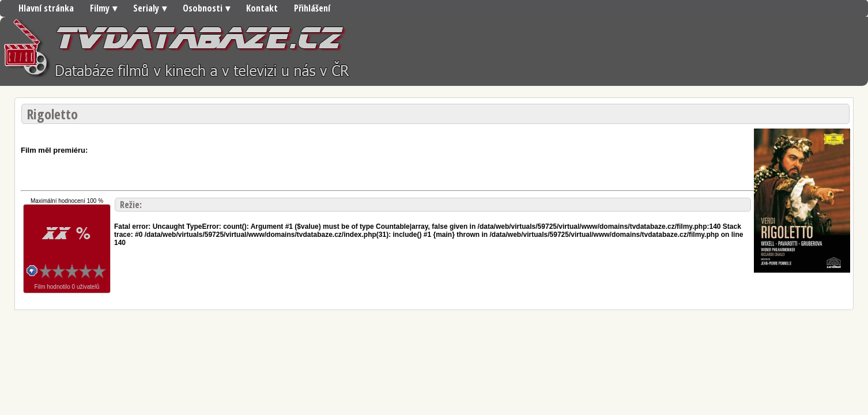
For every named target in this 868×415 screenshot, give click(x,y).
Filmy (100, 8)
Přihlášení (312, 8)
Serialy (146, 8)
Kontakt (262, 8)
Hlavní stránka (46, 8)
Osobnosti (203, 8)
